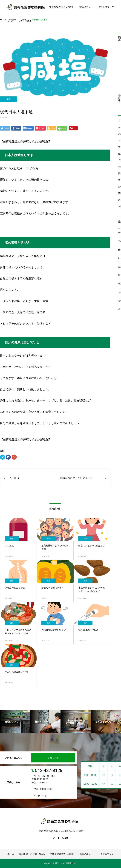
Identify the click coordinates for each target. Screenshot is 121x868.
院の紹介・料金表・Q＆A (31, 7)
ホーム (9, 7)
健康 (9, 99)
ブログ (9, 21)
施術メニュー (86, 7)
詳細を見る (53, 758)
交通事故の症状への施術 (61, 7)
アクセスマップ (106, 7)
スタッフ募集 (25, 21)
